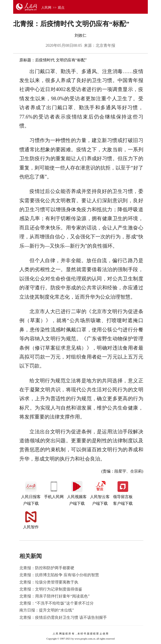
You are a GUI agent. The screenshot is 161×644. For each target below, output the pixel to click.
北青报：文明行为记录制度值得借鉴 (51, 589)
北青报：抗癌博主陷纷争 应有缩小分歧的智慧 (59, 575)
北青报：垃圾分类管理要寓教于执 (49, 582)
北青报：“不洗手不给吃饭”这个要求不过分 (56, 603)
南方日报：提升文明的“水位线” (47, 610)
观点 (61, 8)
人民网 (46, 8)
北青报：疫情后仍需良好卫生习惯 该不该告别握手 (63, 618)
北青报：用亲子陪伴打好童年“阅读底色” (54, 596)
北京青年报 (105, 46)
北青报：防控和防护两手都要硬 (47, 568)
